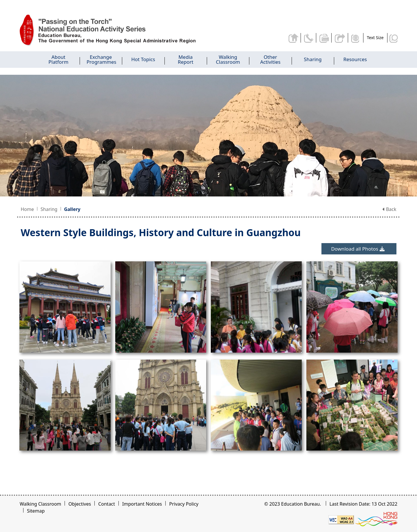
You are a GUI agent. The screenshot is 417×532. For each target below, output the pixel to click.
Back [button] (389, 209)
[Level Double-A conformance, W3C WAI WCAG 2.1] (341, 519)
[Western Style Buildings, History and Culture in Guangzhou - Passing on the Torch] (115, 30)
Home (27, 209)
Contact (107, 504)
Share (340, 38)
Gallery (72, 209)
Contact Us (310, 38)
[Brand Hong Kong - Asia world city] (376, 519)
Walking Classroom (40, 504)
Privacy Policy (184, 504)
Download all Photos (358, 249)
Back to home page (294, 38)
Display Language (356, 38)
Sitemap (36, 511)
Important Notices (142, 504)
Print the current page (325, 38)
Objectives (80, 504)
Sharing (49, 209)
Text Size (375, 38)
